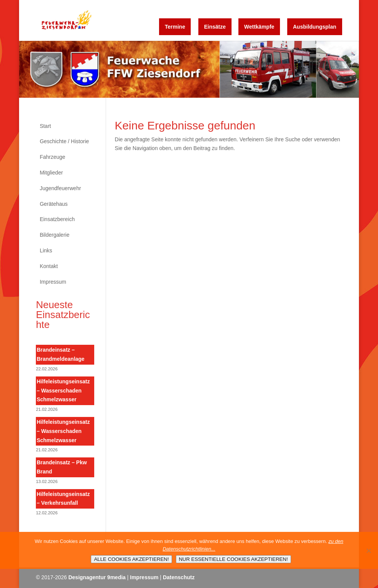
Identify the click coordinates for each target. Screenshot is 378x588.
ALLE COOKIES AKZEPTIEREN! (131, 559)
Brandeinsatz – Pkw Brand (62, 467)
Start (45, 126)
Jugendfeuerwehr (60, 188)
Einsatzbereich (57, 219)
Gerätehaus (54, 204)
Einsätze (215, 27)
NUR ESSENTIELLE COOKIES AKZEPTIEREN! (233, 559)
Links (46, 250)
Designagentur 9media (97, 577)
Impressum (53, 282)
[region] (189, 69)
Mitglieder (51, 173)
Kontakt (49, 266)
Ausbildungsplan (315, 27)
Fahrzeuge (52, 157)
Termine (175, 27)
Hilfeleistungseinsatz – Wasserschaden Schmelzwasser (63, 391)
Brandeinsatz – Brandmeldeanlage (60, 354)
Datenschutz (179, 577)
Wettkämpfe (259, 27)
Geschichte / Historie (64, 141)
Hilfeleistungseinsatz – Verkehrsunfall (63, 499)
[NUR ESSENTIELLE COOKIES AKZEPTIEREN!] (368, 551)
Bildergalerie (55, 235)
